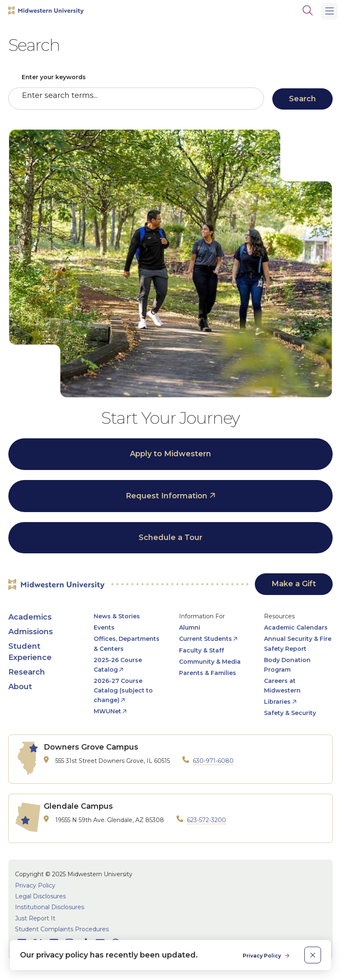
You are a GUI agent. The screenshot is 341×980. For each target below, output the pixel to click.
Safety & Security (290, 713)
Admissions (31, 632)
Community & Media (210, 662)
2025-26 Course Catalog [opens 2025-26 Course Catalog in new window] (118, 665)
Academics (30, 617)
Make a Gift (294, 584)
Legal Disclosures (40, 896)
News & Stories (117, 616)
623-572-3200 (207, 820)
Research (27, 672)
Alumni (190, 627)
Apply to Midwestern (170, 454)
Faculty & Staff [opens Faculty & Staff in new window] (202, 650)
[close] (313, 955)
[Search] (308, 10)
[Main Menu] (329, 11)
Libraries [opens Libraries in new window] (277, 702)
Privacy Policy (35, 885)
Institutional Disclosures (50, 907)
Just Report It (35, 918)
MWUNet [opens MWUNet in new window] (107, 711)
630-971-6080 (213, 761)
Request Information (167, 496)
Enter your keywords (54, 77)
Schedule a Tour (170, 537)
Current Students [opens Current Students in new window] (205, 639)
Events (104, 627)
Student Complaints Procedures (62, 929)
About (20, 687)
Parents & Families (208, 673)
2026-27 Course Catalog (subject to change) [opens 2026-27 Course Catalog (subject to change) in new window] (123, 690)
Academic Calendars (296, 627)
